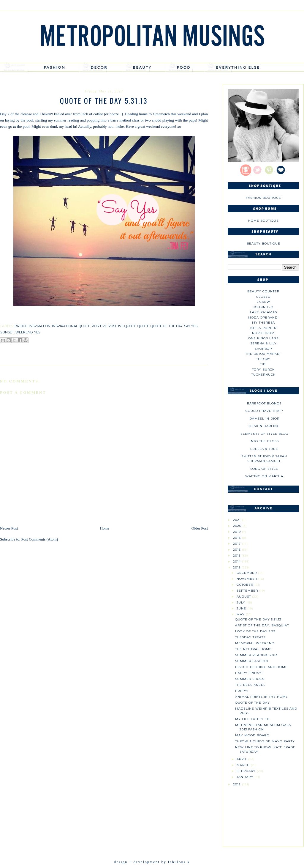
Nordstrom (263, 333)
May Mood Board (252, 735)
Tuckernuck (263, 375)
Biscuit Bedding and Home (261, 667)
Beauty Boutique (263, 244)
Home (105, 528)
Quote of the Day (252, 703)
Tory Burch (263, 370)
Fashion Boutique (263, 198)
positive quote (122, 326)
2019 (237, 532)
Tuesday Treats (250, 637)
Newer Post (9, 528)
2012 (237, 784)
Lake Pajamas (263, 312)
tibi (263, 364)
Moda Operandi (263, 318)
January (246, 777)
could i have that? (264, 411)
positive (99, 326)
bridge (21, 326)
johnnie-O (263, 307)
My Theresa (263, 323)
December (247, 573)
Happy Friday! (249, 673)
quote (143, 326)
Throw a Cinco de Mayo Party (265, 741)
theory (263, 359)
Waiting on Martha (264, 476)
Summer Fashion (252, 661)
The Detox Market (263, 354)
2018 (237, 538)
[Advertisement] (263, 814)
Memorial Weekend (255, 643)
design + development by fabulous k (152, 862)
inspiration (40, 326)
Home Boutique (263, 221)
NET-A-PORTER (263, 328)
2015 (237, 556)
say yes (191, 326)
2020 (238, 526)
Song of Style (264, 469)
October (246, 585)
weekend (24, 332)
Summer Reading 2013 (256, 655)
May (241, 614)
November (247, 579)
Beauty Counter (263, 291)
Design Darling (264, 426)
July (242, 602)
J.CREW (263, 302)
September (248, 591)
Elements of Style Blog (264, 434)
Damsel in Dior (264, 419)
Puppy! (242, 691)
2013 (237, 567)
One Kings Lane (263, 338)
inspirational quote (71, 326)
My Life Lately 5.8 (252, 719)
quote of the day (167, 326)
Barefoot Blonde (264, 403)
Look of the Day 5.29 (255, 631)
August (244, 597)
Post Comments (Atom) (40, 539)
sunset (7, 332)
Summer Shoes (250, 679)
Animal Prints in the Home (262, 697)
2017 (237, 544)
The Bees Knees (250, 685)
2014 (237, 561)
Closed (263, 297)
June (242, 608)
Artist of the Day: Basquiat (262, 625)
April (242, 759)
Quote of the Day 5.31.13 (258, 619)
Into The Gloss (264, 441)
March (244, 765)
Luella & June (264, 449)
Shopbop (263, 349)
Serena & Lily (263, 343)
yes (37, 332)
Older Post (200, 528)
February (247, 771)
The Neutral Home (253, 649)
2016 (237, 550)
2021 (237, 520)
